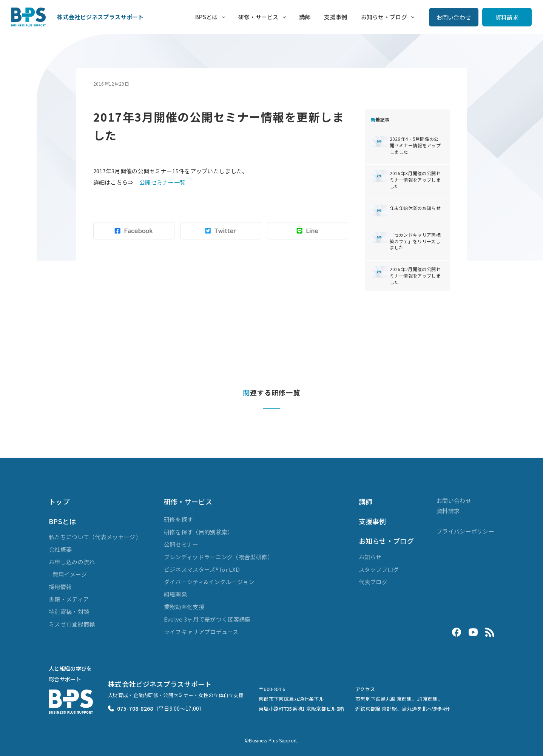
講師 (305, 17)
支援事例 (336, 17)
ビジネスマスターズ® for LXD (202, 569)
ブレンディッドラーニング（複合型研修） (219, 557)
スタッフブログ (379, 569)
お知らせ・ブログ (384, 17)
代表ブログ (373, 582)
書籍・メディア (69, 599)
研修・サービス (258, 17)
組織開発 (175, 594)
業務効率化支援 (184, 607)
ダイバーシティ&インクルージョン (209, 582)
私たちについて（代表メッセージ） (95, 537)
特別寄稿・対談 (69, 612)
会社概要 (60, 549)
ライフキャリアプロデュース (201, 632)
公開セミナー (181, 544)
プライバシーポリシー (465, 531)
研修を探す (178, 519)
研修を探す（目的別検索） (199, 532)
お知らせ (370, 557)
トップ (59, 501)
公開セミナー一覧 (162, 182)
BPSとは (207, 17)
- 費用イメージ (68, 574)
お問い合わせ (454, 17)
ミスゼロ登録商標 (72, 624)
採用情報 (60, 587)
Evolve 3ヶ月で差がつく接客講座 (207, 619)
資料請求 (507, 17)
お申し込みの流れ (72, 562)
